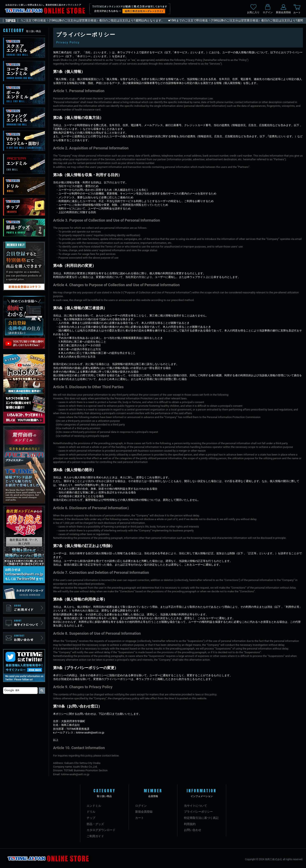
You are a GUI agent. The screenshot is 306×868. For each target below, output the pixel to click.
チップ (91, 818)
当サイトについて (195, 806)
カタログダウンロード (101, 830)
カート (140, 818)
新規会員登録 (144, 812)
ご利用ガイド (95, 836)
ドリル (91, 812)
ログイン (141, 806)
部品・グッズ (95, 824)
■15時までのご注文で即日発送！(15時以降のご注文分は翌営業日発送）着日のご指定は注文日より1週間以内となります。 (88, 20)
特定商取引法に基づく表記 (201, 818)
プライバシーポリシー (198, 812)
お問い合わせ (193, 830)
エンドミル (94, 806)
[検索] (20, 690)
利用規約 (190, 824)
